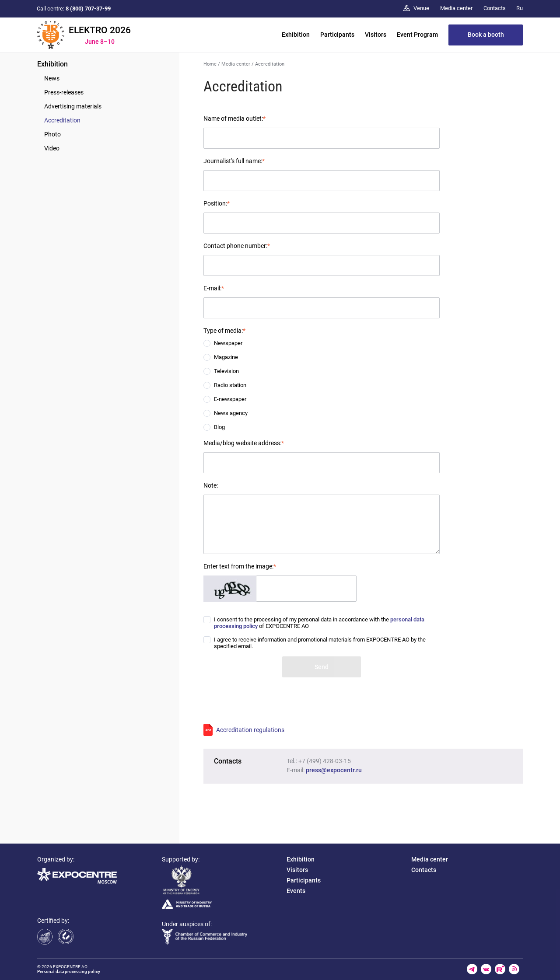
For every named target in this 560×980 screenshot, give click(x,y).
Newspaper (228, 343)
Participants (337, 35)
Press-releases (64, 92)
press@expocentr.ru (334, 770)
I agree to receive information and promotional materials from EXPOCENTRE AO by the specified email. (320, 643)
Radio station (230, 385)
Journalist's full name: (234, 161)
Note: (211, 485)
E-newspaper (230, 399)
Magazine (226, 357)
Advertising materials (73, 106)
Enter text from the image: (240, 566)
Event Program (417, 35)
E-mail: (214, 288)
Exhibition (296, 35)
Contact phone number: (237, 246)
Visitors (376, 35)
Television (226, 371)
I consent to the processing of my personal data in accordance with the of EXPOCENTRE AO (319, 623)
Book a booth (486, 35)
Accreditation (62, 120)
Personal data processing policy (69, 971)
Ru (520, 8)
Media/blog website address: (244, 443)
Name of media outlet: (234, 119)
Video (52, 148)
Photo (52, 134)
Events (296, 891)
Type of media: (224, 331)
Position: (217, 203)
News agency (231, 413)
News (52, 78)
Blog (219, 427)
